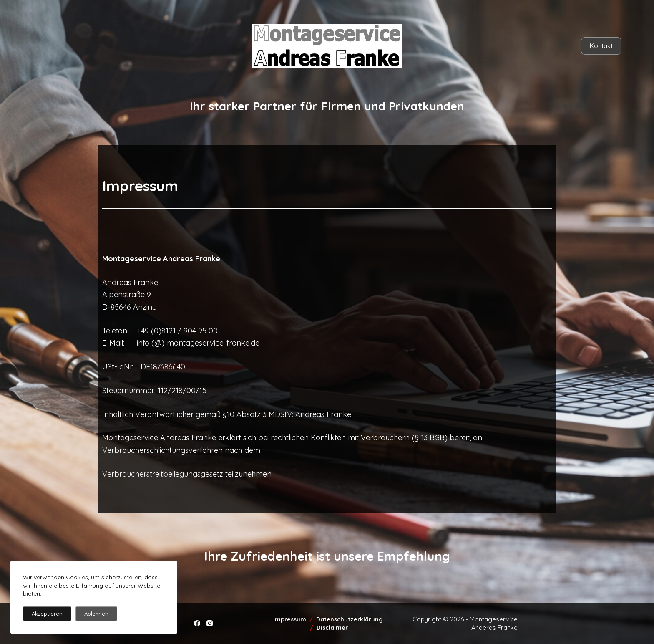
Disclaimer (332, 628)
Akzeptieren (47, 614)
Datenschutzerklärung (350, 619)
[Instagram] (210, 623)
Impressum (290, 619)
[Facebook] (197, 623)
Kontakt (601, 46)
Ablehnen (96, 614)
